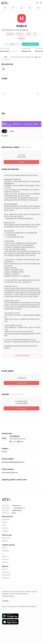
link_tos (5, 569)
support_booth (30, 44)
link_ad (14, 513)
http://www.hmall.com (10, 473)
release (4, 522)
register (21, 162)
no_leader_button (22, 383)
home (4, 525)
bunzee (5, 548)
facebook (5, 559)
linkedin (5, 556)
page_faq (5, 541)
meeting (5, 528)
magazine (5, 531)
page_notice (6, 538)
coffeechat (6, 519)
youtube (5, 562)
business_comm (8, 594)
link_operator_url (19, 508)
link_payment (6, 575)
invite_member (21, 408)
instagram (5, 551)
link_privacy (6, 572)
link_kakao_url (16, 505)
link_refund (6, 578)
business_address (21, 594)
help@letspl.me (17, 510)
